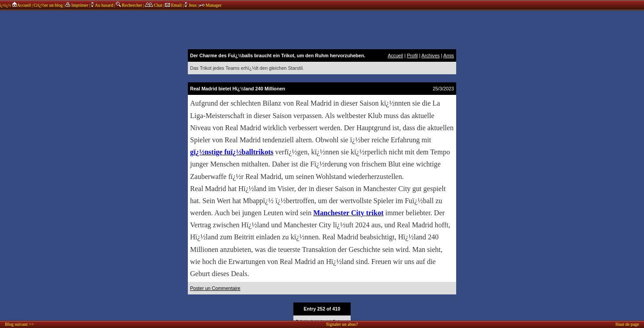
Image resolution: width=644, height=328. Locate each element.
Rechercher (129, 5)
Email (173, 5)
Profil (412, 55)
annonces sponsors (322, 29)
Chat (154, 5)
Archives (430, 55)
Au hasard (102, 5)
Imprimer (77, 5)
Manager (210, 5)
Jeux (191, 5)
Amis (449, 55)
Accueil (21, 5)
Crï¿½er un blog (48, 5)
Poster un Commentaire (215, 288)
